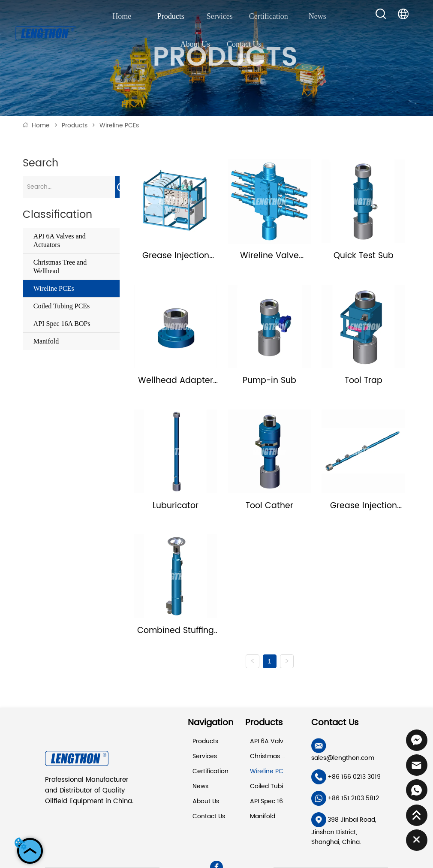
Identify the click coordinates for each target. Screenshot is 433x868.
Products (75, 125)
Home (41, 125)
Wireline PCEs (118, 125)
